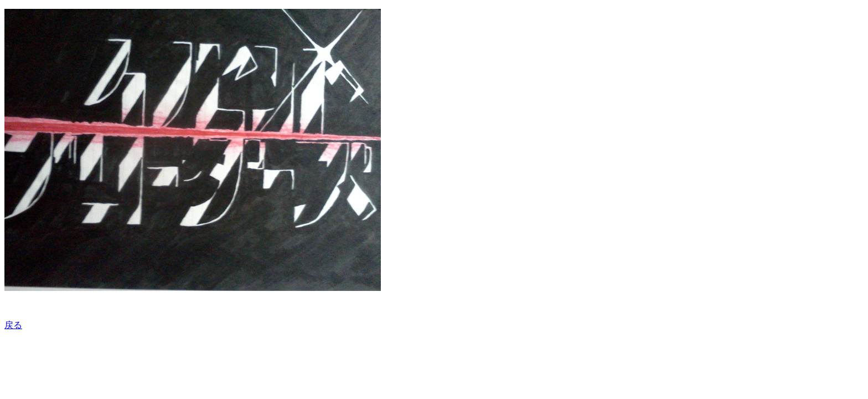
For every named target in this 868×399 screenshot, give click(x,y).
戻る (13, 325)
